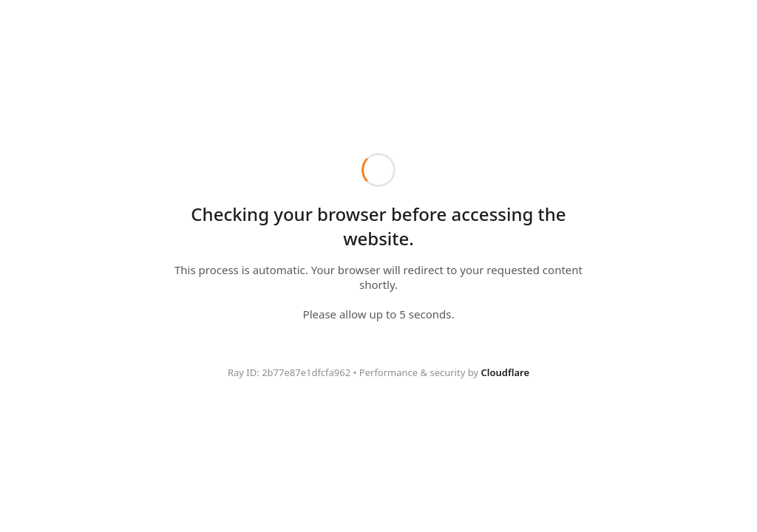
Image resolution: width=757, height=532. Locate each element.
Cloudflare (505, 372)
